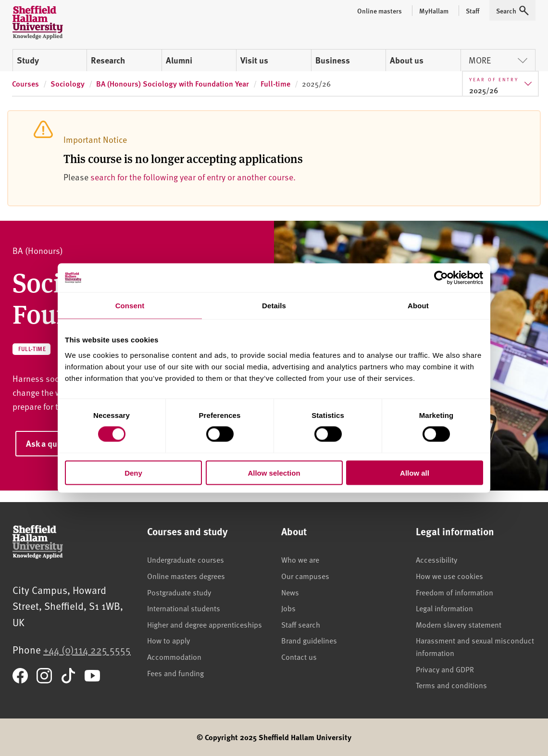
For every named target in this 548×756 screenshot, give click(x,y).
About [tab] (418, 306)
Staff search (301, 624)
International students (184, 608)
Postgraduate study (179, 592)
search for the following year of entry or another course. (193, 177)
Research (108, 60)
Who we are (300, 559)
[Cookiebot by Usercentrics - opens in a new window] (441, 278)
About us (407, 60)
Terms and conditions (451, 685)
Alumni (179, 60)
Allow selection (274, 472)
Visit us (254, 60)
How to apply (168, 640)
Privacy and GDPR (445, 669)
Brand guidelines (309, 640)
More (498, 60)
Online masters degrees (186, 576)
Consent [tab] (130, 306)
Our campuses (305, 576)
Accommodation (174, 656)
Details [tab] (274, 306)
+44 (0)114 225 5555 (87, 649)
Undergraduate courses (186, 559)
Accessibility (436, 559)
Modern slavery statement (459, 624)
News (290, 592)
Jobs (288, 608)
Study (28, 60)
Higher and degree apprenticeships (205, 624)
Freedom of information (455, 592)
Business (333, 60)
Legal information (444, 608)
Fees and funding (175, 673)
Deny (133, 472)
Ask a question (53, 443)
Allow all (415, 472)
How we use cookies (449, 576)
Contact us (299, 656)
